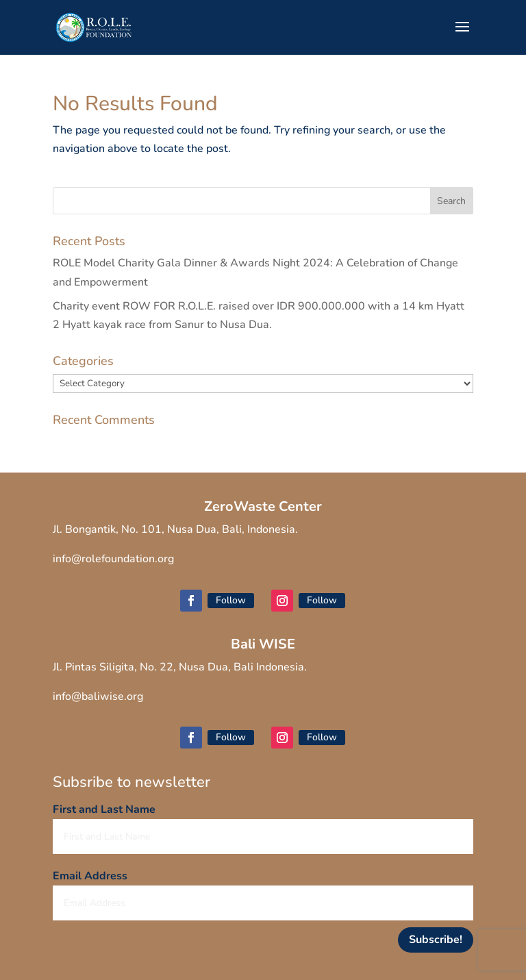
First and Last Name (104, 809)
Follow (231, 600)
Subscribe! (436, 940)
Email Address (90, 876)
